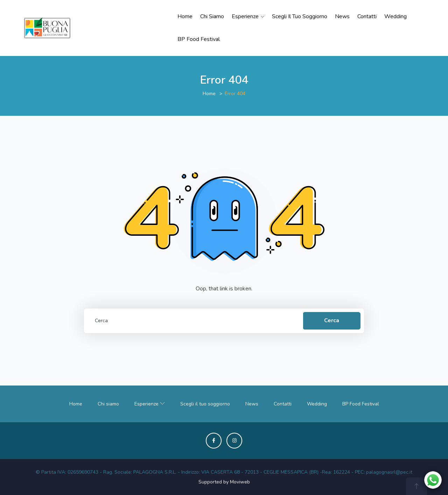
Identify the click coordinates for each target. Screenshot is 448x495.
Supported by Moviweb (224, 482)
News (342, 16)
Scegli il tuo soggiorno (300, 16)
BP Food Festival (199, 39)
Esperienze (248, 16)
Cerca (332, 320)
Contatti (367, 16)
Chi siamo (212, 16)
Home (185, 16)
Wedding (395, 16)
